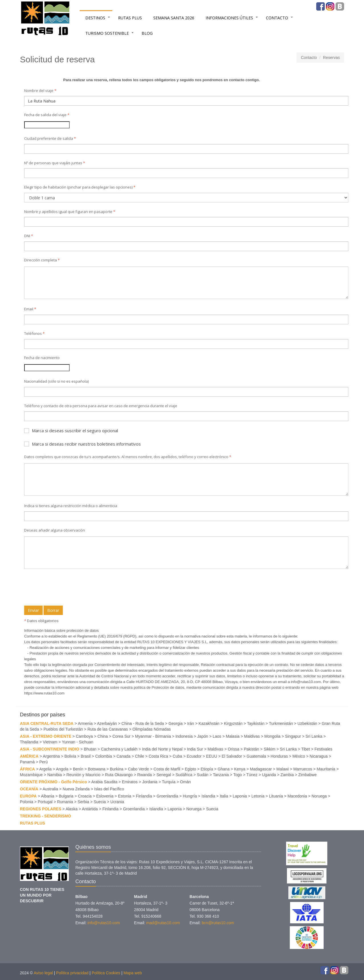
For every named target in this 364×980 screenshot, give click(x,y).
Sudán (202, 775)
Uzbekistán (307, 723)
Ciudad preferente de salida (50, 138)
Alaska (72, 809)
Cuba (177, 756)
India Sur (195, 749)
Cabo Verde (138, 769)
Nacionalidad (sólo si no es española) (56, 381)
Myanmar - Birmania (153, 736)
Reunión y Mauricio (83, 775)
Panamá (27, 762)
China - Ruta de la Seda (143, 723)
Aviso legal (43, 973)
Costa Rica (158, 756)
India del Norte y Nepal (162, 749)
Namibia (54, 775)
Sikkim (269, 749)
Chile (140, 756)
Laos (217, 736)
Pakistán (251, 749)
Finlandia (144, 796)
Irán (191, 723)
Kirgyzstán (233, 723)
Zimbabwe (308, 775)
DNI (29, 236)
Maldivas (252, 736)
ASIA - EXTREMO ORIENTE (46, 736)
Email (30, 309)
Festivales (323, 749)
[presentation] (67, 588)
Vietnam (50, 742)
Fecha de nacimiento (42, 358)
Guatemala (256, 756)
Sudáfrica (184, 775)
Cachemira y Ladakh (119, 749)
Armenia (85, 723)
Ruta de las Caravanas (107, 729)
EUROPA (28, 796)
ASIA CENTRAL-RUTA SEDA (47, 723)
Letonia (258, 796)
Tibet (306, 749)
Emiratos (130, 782)
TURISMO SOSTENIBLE (107, 33)
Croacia (85, 796)
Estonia (125, 796)
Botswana (97, 769)
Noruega (319, 796)
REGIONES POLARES (41, 809)
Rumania (65, 802)
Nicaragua (319, 756)
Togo (237, 775)
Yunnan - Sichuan (77, 742)
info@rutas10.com (104, 923)
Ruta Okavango (119, 775)
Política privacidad (72, 973)
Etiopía (207, 769)
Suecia (100, 802)
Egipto (191, 769)
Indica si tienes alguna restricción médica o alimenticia (71, 506)
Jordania (150, 782)
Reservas (331, 58)
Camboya (84, 736)
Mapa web (133, 973)
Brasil (86, 756)
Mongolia (273, 736)
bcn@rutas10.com (218, 923)
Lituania (276, 796)
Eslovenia (105, 796)
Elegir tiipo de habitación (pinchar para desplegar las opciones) (80, 187)
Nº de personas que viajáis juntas (55, 163)
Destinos (95, 18)
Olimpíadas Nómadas (152, 729)
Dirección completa (42, 260)
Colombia (104, 756)
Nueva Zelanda (76, 789)
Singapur (293, 736)
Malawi (283, 769)
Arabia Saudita (104, 782)
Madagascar (261, 769)
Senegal (164, 775)
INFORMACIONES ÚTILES (229, 18)
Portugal (45, 802)
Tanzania (221, 775)
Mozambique (31, 775)
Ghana (224, 769)
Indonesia (184, 736)
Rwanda (145, 775)
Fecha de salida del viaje (47, 115)
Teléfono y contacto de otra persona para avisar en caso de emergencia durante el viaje (101, 406)
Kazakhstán (209, 723)
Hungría (190, 796)
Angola (62, 769)
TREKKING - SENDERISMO (45, 816)
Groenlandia (167, 796)
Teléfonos (34, 333)
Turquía (169, 782)
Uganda (269, 775)
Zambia (287, 775)
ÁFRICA (27, 769)
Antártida (90, 809)
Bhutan (90, 749)
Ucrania (117, 802)
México (299, 756)
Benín (78, 769)
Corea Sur (121, 736)
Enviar (33, 610)
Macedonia (297, 796)
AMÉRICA (29, 756)
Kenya (240, 769)
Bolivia (70, 756)
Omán (185, 782)
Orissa (233, 749)
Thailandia (29, 742)
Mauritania (326, 769)
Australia (50, 789)
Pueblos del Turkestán (63, 729)
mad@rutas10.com (163, 923)
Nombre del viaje (40, 91)
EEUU (212, 756)
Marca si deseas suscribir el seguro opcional (71, 430)
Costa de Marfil (167, 769)
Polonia (27, 802)
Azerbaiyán (107, 723)
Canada (124, 756)
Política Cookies (106, 973)
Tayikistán (256, 723)
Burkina (116, 769)
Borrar (53, 610)
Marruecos (303, 769)
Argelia (45, 769)
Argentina (51, 756)
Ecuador (194, 756)
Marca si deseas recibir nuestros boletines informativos (82, 444)
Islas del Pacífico (109, 789)
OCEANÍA (29, 789)
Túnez (252, 775)
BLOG (147, 33)
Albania (48, 796)
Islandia (208, 796)
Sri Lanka (314, 736)
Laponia (240, 796)
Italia (224, 796)
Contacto (277, 18)
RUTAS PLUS (130, 18)
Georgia (175, 723)
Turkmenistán (281, 723)
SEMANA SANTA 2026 (174, 18)
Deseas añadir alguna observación (55, 530)
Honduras (279, 756)
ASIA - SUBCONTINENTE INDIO (50, 749)
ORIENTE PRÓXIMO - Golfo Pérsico (53, 782)
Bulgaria (66, 796)
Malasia (233, 736)
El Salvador (232, 756)
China (103, 736)
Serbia (83, 802)
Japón (203, 736)
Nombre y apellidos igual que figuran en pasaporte (70, 212)
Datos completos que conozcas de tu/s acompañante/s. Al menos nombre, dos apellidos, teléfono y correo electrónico (128, 457)
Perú (44, 762)
